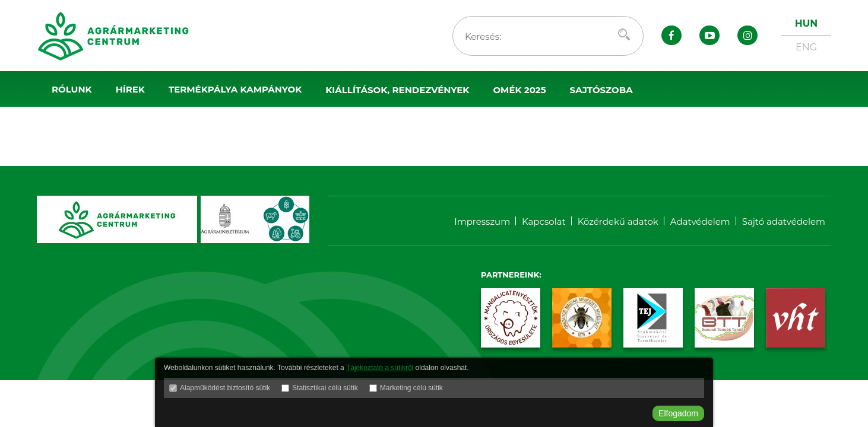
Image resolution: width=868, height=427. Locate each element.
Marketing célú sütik (411, 388)
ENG (806, 47)
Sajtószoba (601, 90)
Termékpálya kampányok (235, 89)
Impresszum (482, 222)
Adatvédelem (700, 222)
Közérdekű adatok (618, 222)
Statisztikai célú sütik (325, 388)
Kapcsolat (544, 222)
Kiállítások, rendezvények (397, 90)
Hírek (130, 89)
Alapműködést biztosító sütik (225, 388)
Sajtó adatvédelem (784, 222)
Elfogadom (678, 413)
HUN (806, 23)
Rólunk (72, 89)
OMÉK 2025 (519, 90)
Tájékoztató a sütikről (380, 368)
